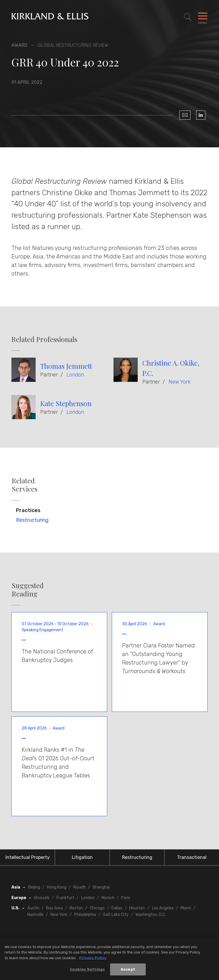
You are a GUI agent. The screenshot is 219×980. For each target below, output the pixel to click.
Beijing (34, 887)
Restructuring (32, 520)
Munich (108, 898)
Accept (128, 970)
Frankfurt (65, 898)
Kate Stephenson (66, 403)
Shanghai (101, 887)
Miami (186, 908)
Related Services (25, 485)
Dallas (117, 908)
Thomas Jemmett (66, 366)
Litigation (82, 857)
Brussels (42, 898)
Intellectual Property (28, 857)
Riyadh (80, 887)
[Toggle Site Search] (188, 17)
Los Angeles (163, 908)
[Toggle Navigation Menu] (203, 17)
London (75, 375)
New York (180, 382)
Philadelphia (85, 915)
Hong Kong (57, 887)
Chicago (97, 908)
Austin (33, 908)
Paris (126, 898)
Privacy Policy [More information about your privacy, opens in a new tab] (93, 958)
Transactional (192, 857)
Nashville (36, 915)
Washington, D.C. (151, 915)
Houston (137, 908)
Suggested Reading (28, 590)
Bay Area (54, 908)
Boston (76, 908)
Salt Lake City (116, 915)
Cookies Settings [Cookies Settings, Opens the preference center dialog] (87, 970)
